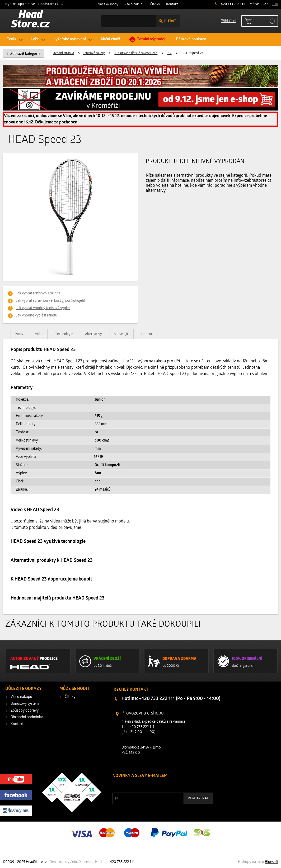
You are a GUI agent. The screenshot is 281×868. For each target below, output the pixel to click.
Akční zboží (110, 39)
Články (155, 4)
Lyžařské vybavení (70, 39)
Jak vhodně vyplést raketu (37, 316)
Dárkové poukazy (191, 39)
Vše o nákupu (134, 4)
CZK (266, 4)
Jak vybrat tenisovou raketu (38, 293)
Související (122, 334)
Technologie (64, 334)
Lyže (35, 39)
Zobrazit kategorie (25, 54)
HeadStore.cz (48, 4)
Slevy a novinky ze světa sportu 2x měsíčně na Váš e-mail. (158, 786)
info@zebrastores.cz (252, 181)
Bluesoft (272, 862)
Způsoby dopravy (25, 711)
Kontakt (172, 4)
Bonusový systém (25, 704)
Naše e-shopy (108, 4)
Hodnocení (149, 334)
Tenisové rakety (94, 53)
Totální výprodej (151, 39)
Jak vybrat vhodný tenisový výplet (43, 308)
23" (170, 53)
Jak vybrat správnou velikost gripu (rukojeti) (50, 301)
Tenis (11, 39)
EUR (275, 4)
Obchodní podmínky (27, 717)
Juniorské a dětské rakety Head (136, 53)
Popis (19, 334)
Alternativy (93, 334)
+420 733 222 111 (232, 4)
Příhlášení (228, 21)
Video (39, 334)
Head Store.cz (30, 20)
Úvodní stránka (63, 53)
